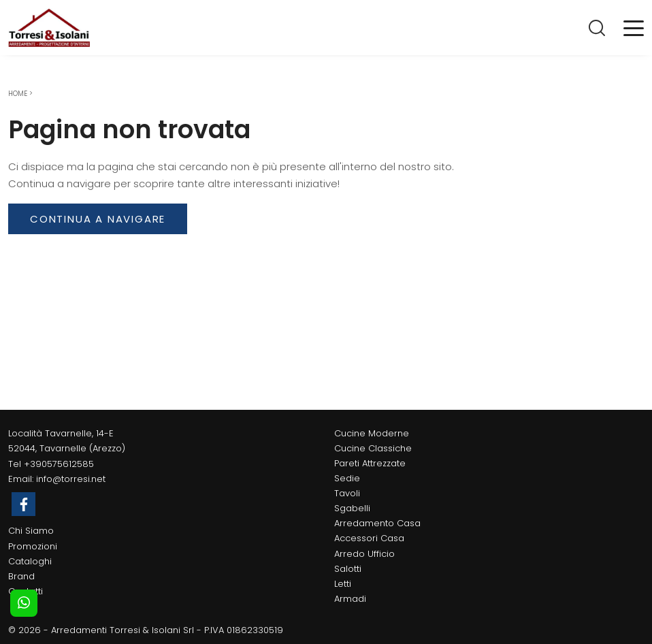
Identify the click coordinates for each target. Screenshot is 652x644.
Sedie (347, 478)
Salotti (348, 569)
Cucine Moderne (372, 433)
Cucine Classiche (373, 448)
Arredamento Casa (377, 523)
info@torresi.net (71, 479)
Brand (21, 576)
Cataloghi (30, 561)
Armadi (350, 599)
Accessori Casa (369, 538)
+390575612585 (59, 464)
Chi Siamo (31, 531)
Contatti (26, 591)
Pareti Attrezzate (370, 463)
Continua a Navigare (98, 219)
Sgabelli (352, 508)
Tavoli (347, 493)
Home (18, 94)
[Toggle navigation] (634, 27)
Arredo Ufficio (364, 554)
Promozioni (33, 546)
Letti (343, 584)
